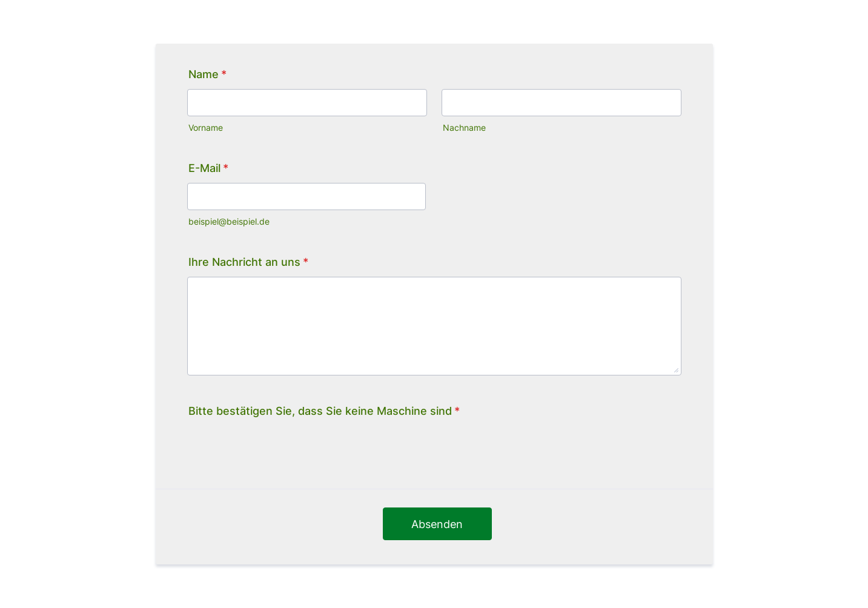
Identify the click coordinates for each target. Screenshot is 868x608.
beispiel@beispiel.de (229, 222)
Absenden (437, 524)
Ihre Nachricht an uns (248, 262)
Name (207, 74)
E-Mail (208, 168)
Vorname (206, 128)
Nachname (464, 128)
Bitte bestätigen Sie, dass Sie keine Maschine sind (324, 411)
